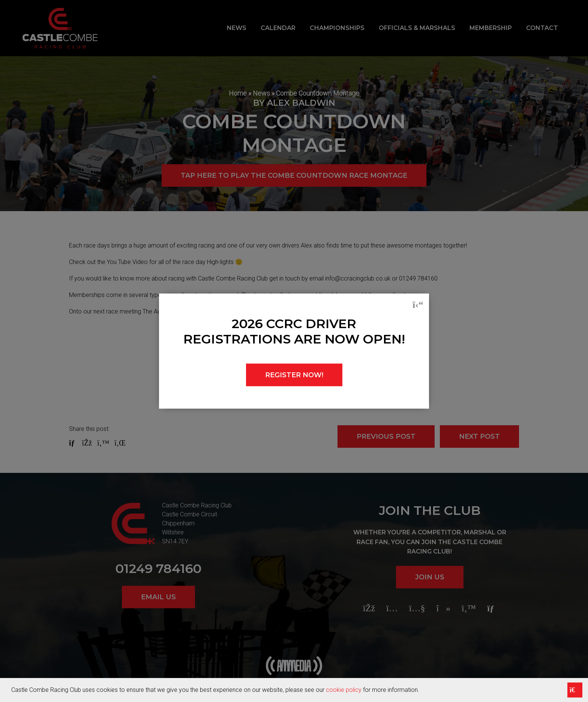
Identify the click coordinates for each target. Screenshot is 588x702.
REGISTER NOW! (294, 375)
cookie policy (344, 690)
